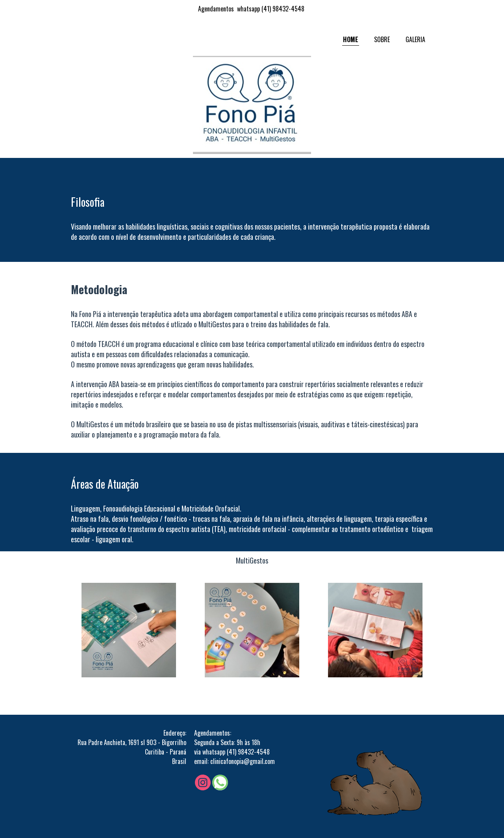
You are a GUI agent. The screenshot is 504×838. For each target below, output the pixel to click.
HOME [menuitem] (351, 39)
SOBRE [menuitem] (382, 39)
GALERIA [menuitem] (415, 39)
